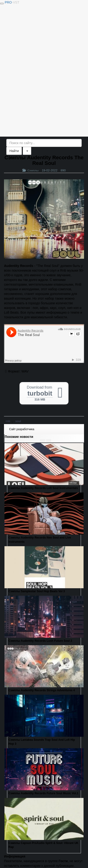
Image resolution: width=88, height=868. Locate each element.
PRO (12, 2)
